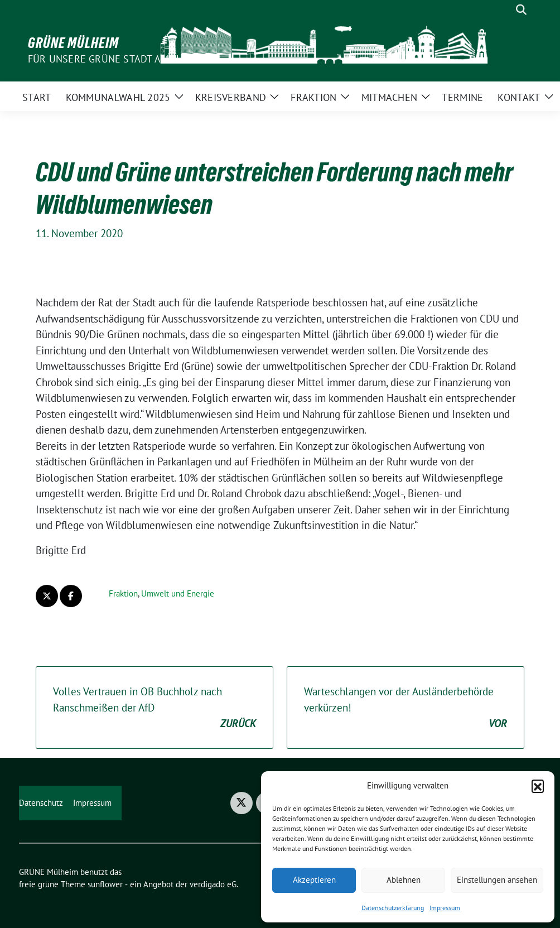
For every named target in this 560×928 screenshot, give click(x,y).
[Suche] (505, 10)
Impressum (445, 908)
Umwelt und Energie (178, 593)
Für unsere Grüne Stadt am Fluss (114, 59)
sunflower (105, 884)
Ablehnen (404, 880)
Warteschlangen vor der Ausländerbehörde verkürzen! (405, 708)
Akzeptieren (314, 880)
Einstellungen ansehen (497, 880)
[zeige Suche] (521, 10)
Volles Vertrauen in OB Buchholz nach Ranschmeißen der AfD (155, 708)
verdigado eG (213, 884)
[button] (538, 786)
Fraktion (123, 593)
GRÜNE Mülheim (73, 43)
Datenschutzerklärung (393, 908)
